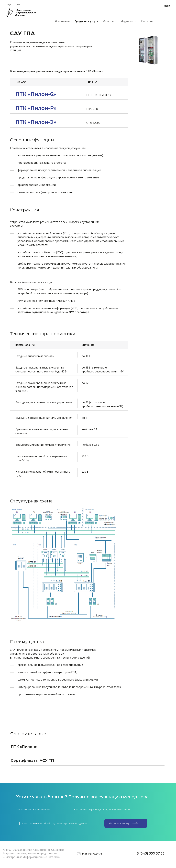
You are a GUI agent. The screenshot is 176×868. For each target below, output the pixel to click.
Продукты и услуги (86, 21)
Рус (9, 4)
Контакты (147, 21)
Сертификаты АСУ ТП (32, 761)
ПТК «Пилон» (24, 747)
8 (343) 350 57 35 (151, 853)
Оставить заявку (123, 823)
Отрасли (108, 21)
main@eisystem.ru (92, 854)
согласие (34, 824)
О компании (62, 21)
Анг (19, 4)
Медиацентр (128, 21)
